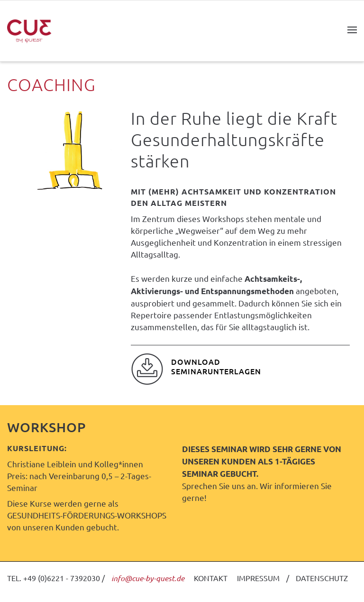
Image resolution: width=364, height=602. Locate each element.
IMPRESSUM (258, 578)
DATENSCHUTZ (322, 578)
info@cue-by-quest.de (148, 578)
